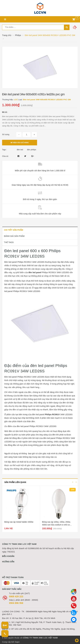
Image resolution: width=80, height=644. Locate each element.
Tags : (4, 150)
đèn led (20, 150)
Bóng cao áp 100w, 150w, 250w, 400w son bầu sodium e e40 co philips (56, 525)
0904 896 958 (16, 603)
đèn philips (32, 150)
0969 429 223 (16, 597)
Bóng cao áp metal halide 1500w (19, 522)
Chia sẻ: (5, 156)
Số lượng (6, 134)
